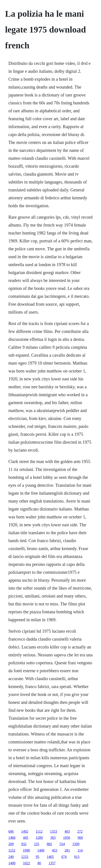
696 (11, 831)
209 (11, 844)
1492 (25, 831)
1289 (39, 838)
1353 (54, 831)
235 (37, 844)
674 (64, 857)
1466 (12, 838)
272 (80, 831)
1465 (50, 857)
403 (67, 831)
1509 (76, 844)
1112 (39, 831)
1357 (52, 863)
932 (24, 844)
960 (80, 838)
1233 (25, 857)
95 (37, 857)
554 (62, 844)
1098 (26, 850)
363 (53, 838)
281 (67, 850)
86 (39, 863)
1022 (26, 863)
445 (26, 838)
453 (54, 850)
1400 (41, 850)
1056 (67, 838)
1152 (12, 850)
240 (11, 857)
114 (80, 850)
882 (49, 844)
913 (77, 857)
